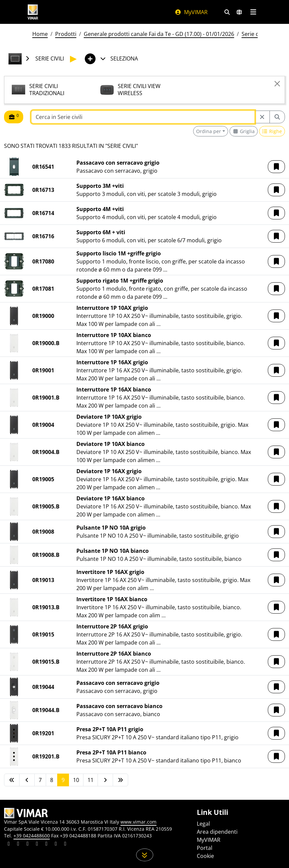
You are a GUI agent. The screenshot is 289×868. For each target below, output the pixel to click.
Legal (203, 824)
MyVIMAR (191, 12)
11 (91, 780)
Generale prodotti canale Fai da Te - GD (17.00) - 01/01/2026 (159, 34)
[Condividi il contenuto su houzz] (56, 844)
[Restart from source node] (262, 117)
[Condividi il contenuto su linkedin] (9, 844)
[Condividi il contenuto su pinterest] (28, 844)
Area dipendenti (217, 832)
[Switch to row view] (272, 131)
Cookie (205, 856)
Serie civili (254, 34)
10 (76, 780)
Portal (205, 848)
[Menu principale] (254, 12)
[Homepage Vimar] (33, 12)
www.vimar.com (138, 822)
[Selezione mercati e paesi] (239, 12)
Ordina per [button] (209, 131)
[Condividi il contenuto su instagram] (37, 844)
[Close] (277, 84)
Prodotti (66, 34)
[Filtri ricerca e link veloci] (227, 12)
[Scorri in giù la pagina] (144, 855)
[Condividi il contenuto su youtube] (46, 844)
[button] (276, 167)
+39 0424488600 (32, 836)
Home (40, 34)
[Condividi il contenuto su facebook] (18, 844)
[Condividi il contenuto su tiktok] (65, 844)
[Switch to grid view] (244, 131)
